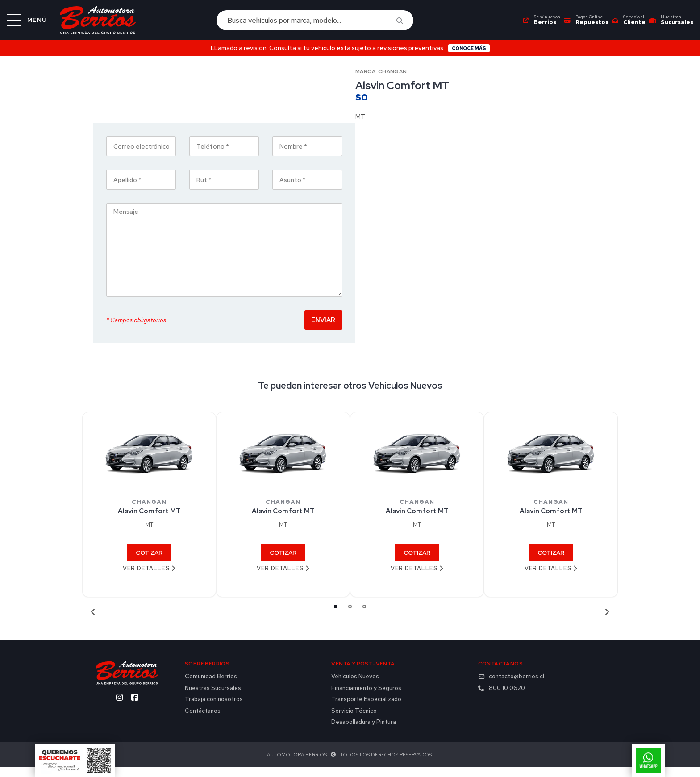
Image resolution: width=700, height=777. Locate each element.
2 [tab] (350, 616)
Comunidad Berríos (211, 686)
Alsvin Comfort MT (149, 521)
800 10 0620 (502, 698)
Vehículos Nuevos (355, 686)
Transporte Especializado (366, 709)
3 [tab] (364, 616)
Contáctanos (203, 720)
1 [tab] (336, 616)
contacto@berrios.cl (511, 686)
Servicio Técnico (354, 720)
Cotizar (149, 562)
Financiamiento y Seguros (366, 698)
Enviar (586, 329)
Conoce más (469, 48)
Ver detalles (149, 578)
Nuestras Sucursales (213, 698)
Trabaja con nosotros (214, 709)
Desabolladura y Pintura (364, 732)
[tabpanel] (149, 514)
